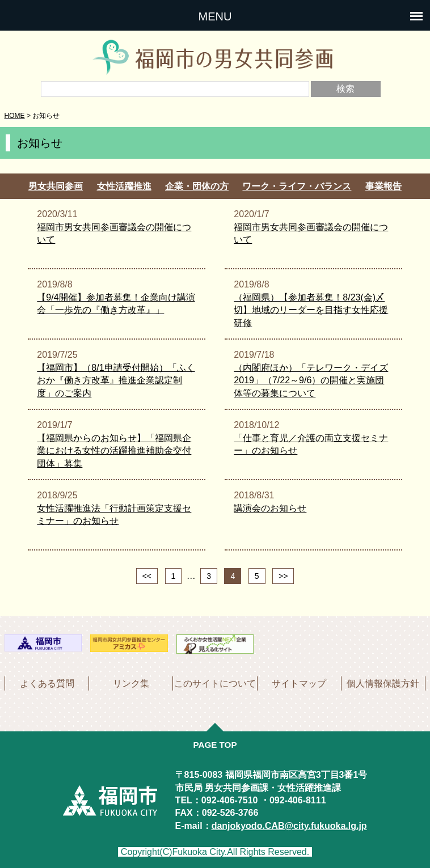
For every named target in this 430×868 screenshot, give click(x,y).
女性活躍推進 (124, 186)
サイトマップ (299, 683)
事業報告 (383, 186)
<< (147, 576)
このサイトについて (215, 683)
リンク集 (131, 683)
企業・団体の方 (197, 186)
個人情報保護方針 (383, 683)
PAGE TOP (215, 745)
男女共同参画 (56, 186)
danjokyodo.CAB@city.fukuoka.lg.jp (289, 826)
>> (283, 576)
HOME (15, 116)
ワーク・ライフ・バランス (297, 186)
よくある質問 (47, 683)
